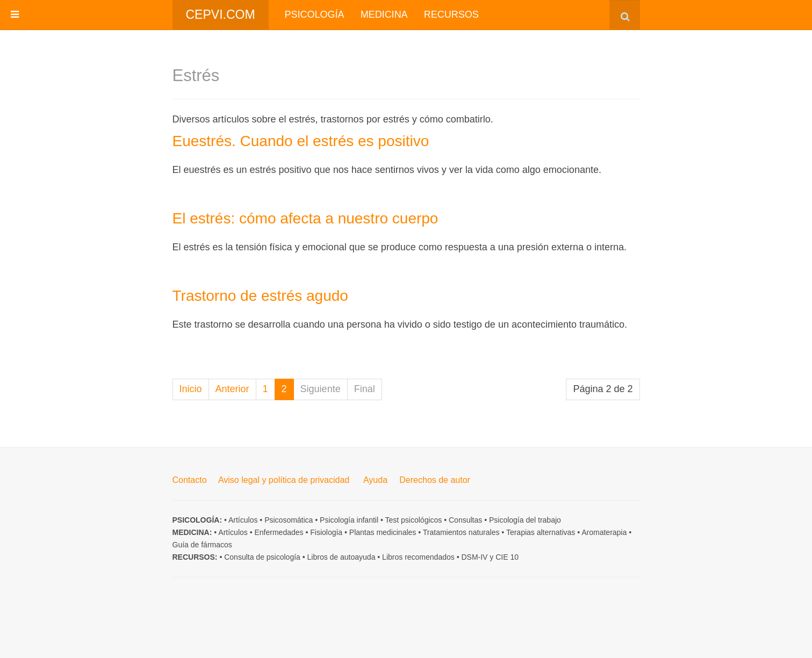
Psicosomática (289, 520)
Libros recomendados (418, 557)
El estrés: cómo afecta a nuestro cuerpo (306, 218)
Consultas (465, 520)
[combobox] (625, 15)
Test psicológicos (413, 520)
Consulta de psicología (262, 557)
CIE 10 (507, 557)
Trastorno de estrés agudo (260, 296)
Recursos (451, 15)
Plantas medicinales (383, 532)
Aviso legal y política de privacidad (284, 480)
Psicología (315, 15)
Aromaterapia (604, 532)
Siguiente (321, 389)
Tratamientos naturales (461, 532)
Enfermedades (279, 532)
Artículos (243, 520)
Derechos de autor (435, 480)
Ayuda (375, 480)
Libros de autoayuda (342, 557)
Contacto (190, 480)
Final (365, 389)
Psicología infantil (349, 520)
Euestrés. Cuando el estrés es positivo (301, 141)
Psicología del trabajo (525, 520)
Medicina (384, 15)
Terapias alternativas (541, 532)
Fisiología (326, 532)
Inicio (191, 389)
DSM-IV (474, 557)
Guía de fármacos (202, 545)
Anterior (232, 389)
